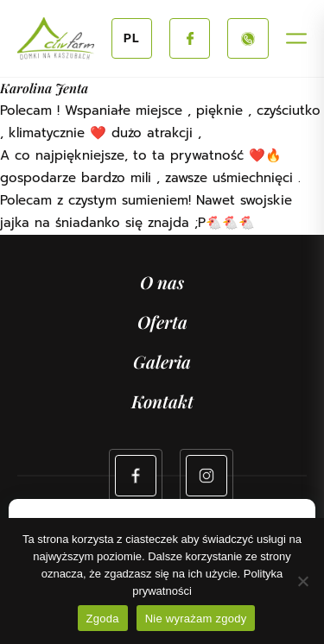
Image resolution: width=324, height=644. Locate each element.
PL (132, 38)
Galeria (162, 361)
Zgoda (103, 619)
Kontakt (162, 401)
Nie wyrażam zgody (196, 619)
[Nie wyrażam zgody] (302, 581)
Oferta (162, 322)
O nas (162, 282)
